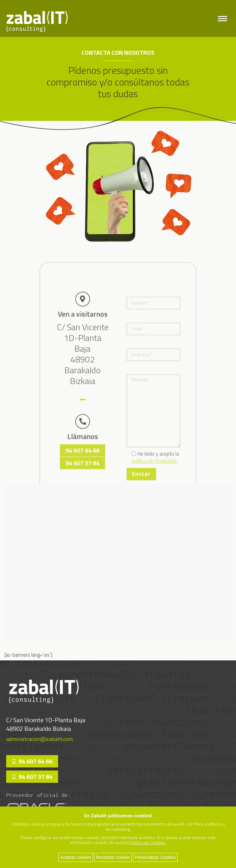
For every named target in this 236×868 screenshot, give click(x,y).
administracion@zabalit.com (39, 739)
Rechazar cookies (113, 857)
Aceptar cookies (76, 857)
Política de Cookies (147, 842)
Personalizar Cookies (155, 857)
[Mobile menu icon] (222, 19)
